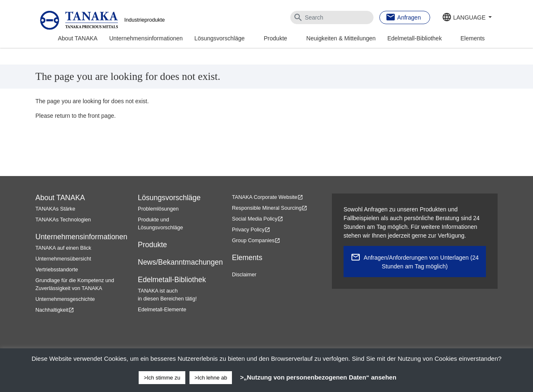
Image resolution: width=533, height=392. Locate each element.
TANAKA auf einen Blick (63, 248)
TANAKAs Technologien (63, 220)
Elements (473, 38)
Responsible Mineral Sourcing (270, 208)
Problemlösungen (158, 209)
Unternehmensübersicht (63, 259)
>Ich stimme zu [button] (162, 378)
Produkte (276, 38)
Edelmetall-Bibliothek (415, 38)
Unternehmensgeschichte (65, 299)
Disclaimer (244, 275)
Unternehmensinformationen (146, 38)
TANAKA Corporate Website (268, 197)
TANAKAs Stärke (55, 209)
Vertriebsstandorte (57, 270)
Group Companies (256, 241)
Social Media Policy (258, 219)
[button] (467, 18)
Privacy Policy (251, 230)
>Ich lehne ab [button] (211, 378)
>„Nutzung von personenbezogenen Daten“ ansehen (318, 377)
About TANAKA (78, 38)
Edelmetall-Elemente (162, 310)
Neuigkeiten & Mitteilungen (341, 38)
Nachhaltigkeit (55, 310)
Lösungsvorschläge (220, 38)
